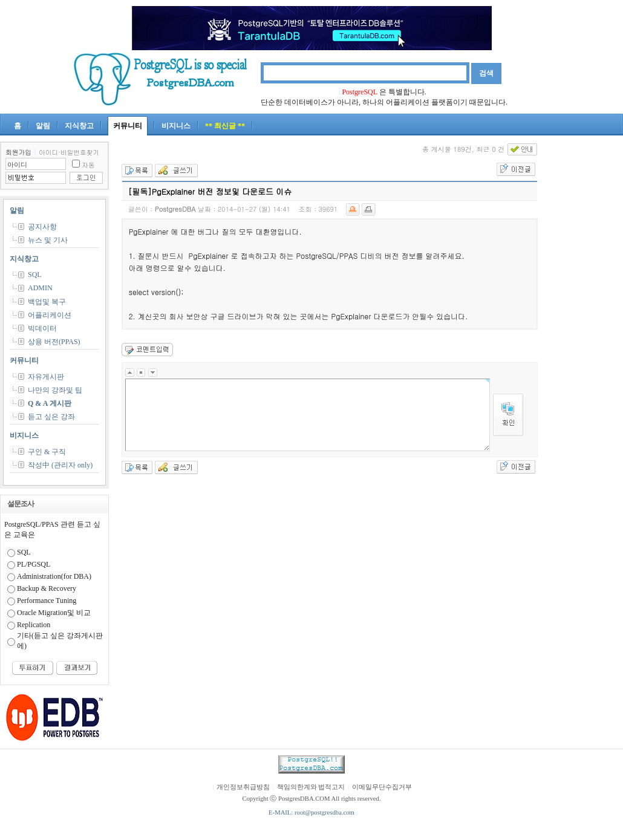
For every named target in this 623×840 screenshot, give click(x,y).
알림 (43, 126)
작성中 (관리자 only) (60, 465)
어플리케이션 (50, 315)
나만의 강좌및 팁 (55, 390)
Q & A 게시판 (50, 403)
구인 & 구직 (47, 452)
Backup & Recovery (47, 588)
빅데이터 (42, 328)
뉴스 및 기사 (48, 240)
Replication (34, 625)
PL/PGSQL (34, 564)
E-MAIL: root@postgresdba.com (311, 812)
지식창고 (79, 126)
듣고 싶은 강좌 (51, 417)
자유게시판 (46, 377)
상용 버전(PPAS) (54, 342)
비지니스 (176, 126)
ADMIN (40, 288)
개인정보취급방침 (243, 787)
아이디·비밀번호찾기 (69, 152)
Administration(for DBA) (54, 576)
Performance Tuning (47, 601)
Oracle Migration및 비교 (54, 613)
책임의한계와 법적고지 (311, 787)
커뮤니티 (128, 126)
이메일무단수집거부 (382, 787)
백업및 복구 (47, 302)
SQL (35, 275)
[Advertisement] (587, 323)
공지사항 (42, 227)
